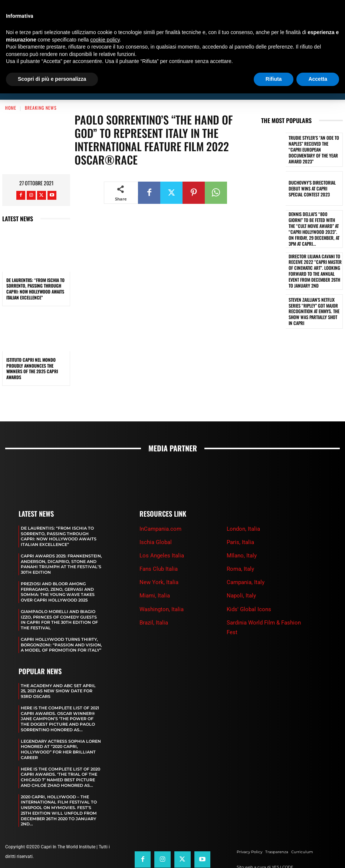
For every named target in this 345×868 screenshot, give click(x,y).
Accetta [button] (318, 79)
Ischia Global (156, 525)
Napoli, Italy (241, 579)
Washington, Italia (162, 592)
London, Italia (243, 511)
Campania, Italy (246, 565)
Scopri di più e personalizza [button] (52, 79)
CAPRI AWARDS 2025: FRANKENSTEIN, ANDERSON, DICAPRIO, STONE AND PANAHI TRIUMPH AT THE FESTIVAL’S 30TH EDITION (61, 546)
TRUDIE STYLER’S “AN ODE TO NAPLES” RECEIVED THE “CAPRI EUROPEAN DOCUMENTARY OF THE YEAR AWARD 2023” (314, 132)
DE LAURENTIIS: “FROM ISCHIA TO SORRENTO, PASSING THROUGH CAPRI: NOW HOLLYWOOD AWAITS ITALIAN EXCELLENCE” (35, 272)
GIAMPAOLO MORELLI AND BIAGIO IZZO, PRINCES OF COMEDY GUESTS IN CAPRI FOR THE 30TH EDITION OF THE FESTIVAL (59, 600)
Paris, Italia (240, 525)
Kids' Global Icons (249, 592)
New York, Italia (159, 565)
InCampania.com (160, 511)
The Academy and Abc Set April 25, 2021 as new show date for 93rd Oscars (58, 670)
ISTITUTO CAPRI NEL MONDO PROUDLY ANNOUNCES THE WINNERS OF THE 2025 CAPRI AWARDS (32, 351)
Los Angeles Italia (162, 539)
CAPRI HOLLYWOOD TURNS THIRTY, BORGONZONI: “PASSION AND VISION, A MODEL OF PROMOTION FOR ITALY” (61, 625)
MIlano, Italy (242, 539)
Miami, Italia (155, 579)
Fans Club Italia (159, 552)
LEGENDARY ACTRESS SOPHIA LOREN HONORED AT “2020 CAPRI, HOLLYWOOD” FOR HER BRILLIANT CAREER (61, 727)
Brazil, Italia (154, 605)
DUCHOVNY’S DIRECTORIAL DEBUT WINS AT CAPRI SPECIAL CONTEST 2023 (314, 171)
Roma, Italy (240, 552)
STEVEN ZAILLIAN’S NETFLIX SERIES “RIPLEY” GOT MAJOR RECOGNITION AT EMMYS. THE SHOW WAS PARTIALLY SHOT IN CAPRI (313, 288)
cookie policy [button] (105, 40)
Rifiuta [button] (274, 79)
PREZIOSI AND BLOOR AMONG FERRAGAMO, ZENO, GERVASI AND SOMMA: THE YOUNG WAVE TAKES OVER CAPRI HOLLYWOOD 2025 (58, 573)
